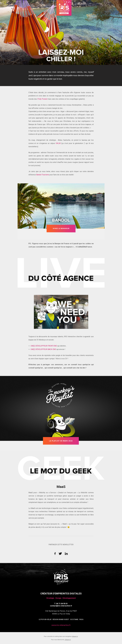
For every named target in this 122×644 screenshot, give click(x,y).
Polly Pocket (42, 99)
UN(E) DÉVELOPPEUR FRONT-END (44, 346)
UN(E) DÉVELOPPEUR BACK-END (43, 349)
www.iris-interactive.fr (61, 625)
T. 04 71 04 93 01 (61, 604)
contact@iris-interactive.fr (61, 606)
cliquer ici (75, 636)
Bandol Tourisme (43, 175)
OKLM (59, 143)
